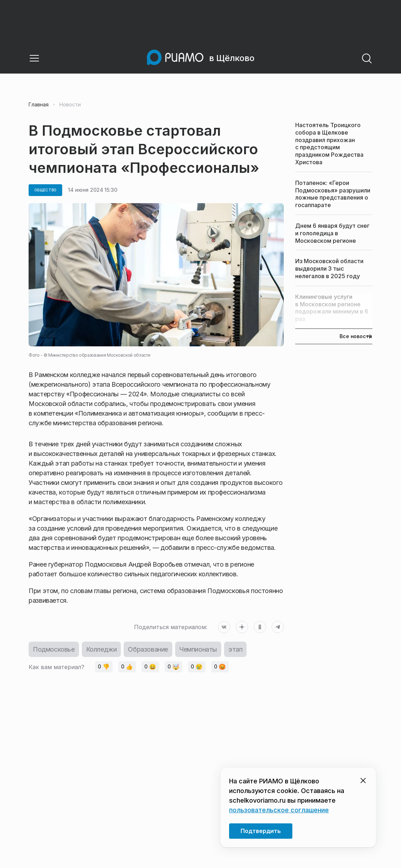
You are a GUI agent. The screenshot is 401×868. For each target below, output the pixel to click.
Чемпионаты (198, 649)
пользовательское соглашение (279, 810)
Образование (148, 649)
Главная (39, 105)
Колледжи (102, 649)
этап (235, 649)
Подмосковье (54, 649)
